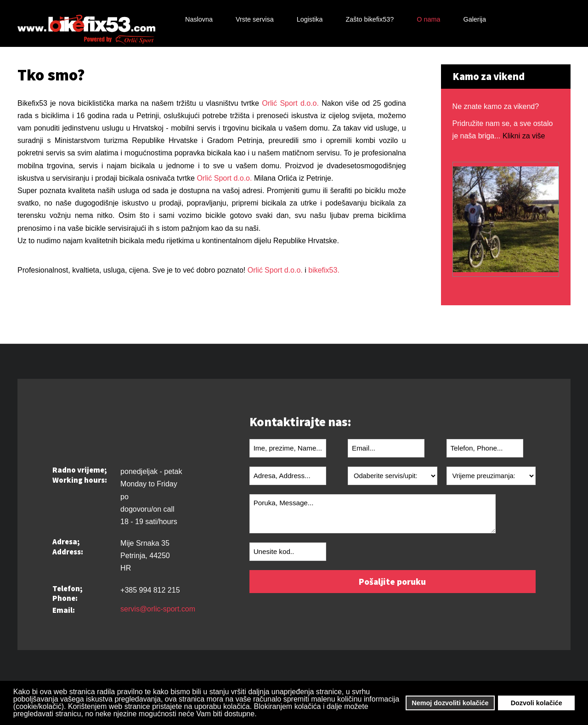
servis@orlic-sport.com (158, 609)
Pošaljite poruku (392, 582)
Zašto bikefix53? (370, 19)
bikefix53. (324, 270)
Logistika (310, 19)
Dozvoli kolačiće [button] (537, 703)
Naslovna (199, 19)
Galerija (475, 19)
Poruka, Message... (373, 514)
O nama (428, 19)
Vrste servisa (255, 19)
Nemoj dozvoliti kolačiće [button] (450, 703)
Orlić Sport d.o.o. (289, 103)
